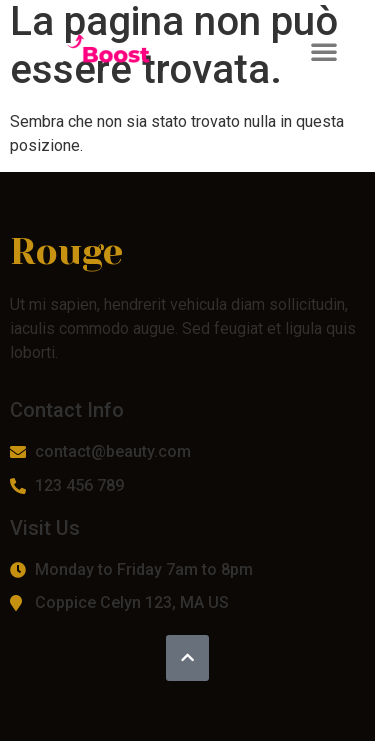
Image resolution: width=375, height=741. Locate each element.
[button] (324, 51)
